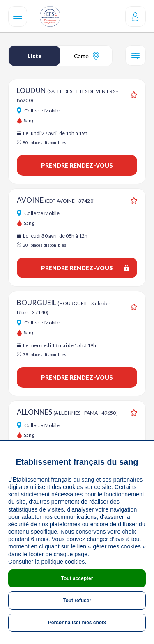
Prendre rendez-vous (77, 166)
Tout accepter (77, 578)
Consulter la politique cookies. (47, 562)
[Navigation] (18, 16)
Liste (35, 56)
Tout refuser (77, 601)
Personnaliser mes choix (77, 623)
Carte (86, 56)
